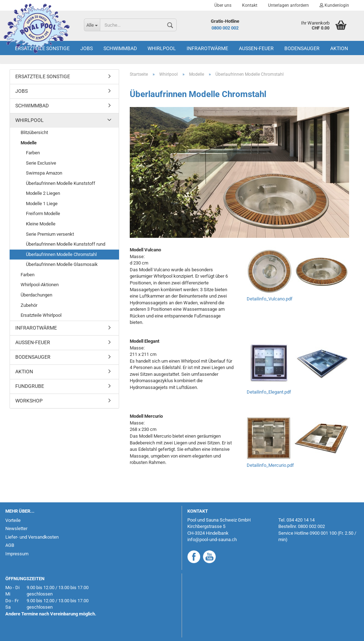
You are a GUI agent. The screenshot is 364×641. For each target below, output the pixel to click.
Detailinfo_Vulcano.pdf (270, 299)
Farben (33, 153)
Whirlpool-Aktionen (40, 285)
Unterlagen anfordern (288, 5)
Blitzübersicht (34, 132)
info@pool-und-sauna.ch (212, 539)
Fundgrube (30, 386)
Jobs (87, 48)
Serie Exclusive (41, 163)
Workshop (29, 401)
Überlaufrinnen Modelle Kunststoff (61, 183)
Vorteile (13, 520)
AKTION (339, 48)
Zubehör (29, 305)
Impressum (17, 554)
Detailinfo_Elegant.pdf (269, 392)
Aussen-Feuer (256, 48)
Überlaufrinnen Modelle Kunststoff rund (66, 244)
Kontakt (250, 5)
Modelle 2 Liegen (43, 193)
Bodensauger (302, 48)
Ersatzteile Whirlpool (41, 315)
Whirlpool (162, 48)
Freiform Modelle (43, 213)
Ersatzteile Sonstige (42, 48)
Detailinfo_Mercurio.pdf (270, 465)
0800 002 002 (225, 28)
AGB (10, 545)
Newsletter (16, 528)
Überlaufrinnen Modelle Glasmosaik (62, 264)
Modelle (29, 143)
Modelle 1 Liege (42, 204)
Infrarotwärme (207, 48)
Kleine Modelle (41, 224)
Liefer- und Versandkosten (32, 537)
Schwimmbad (120, 48)
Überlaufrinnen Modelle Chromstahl (61, 254)
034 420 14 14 (301, 520)
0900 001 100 (323, 533)
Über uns (223, 5)
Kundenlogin (334, 5)
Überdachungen (36, 295)
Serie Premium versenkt (50, 234)
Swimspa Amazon (44, 173)
